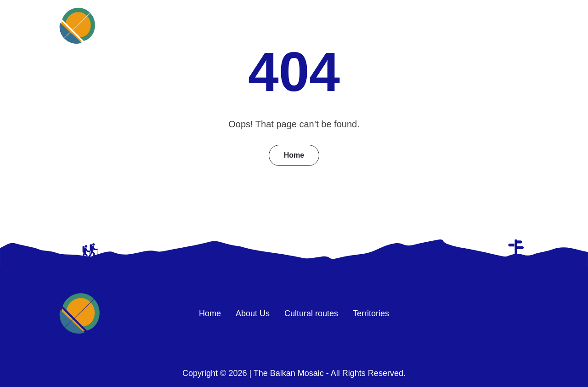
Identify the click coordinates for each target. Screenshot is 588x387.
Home (293, 26)
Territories (497, 26)
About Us (350, 26)
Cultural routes (423, 26)
